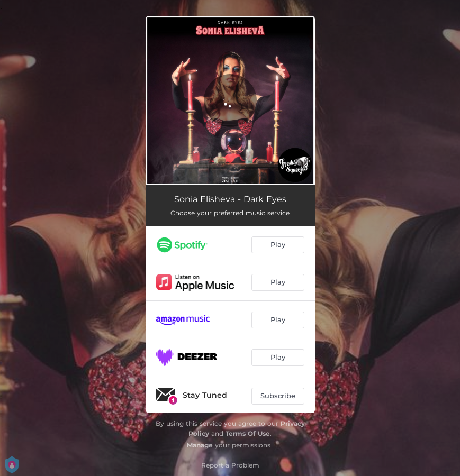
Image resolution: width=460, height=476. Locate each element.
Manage (200, 445)
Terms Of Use (248, 433)
